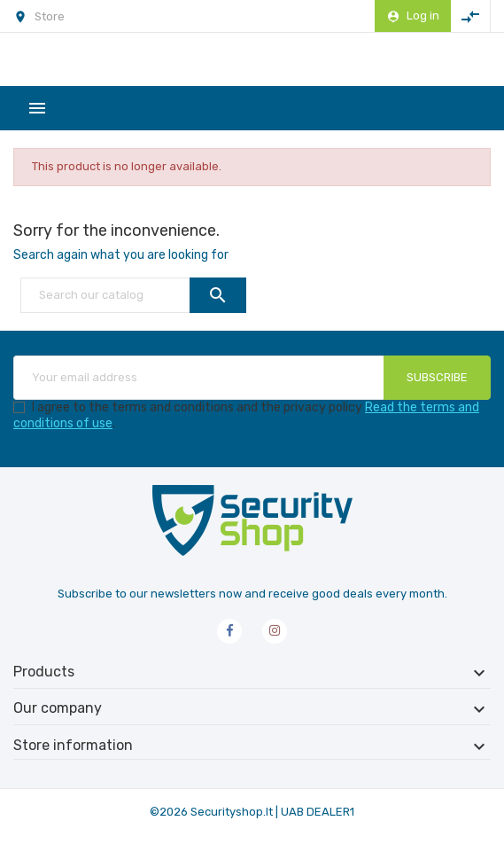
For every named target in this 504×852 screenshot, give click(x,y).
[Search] (133, 295)
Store (50, 16)
